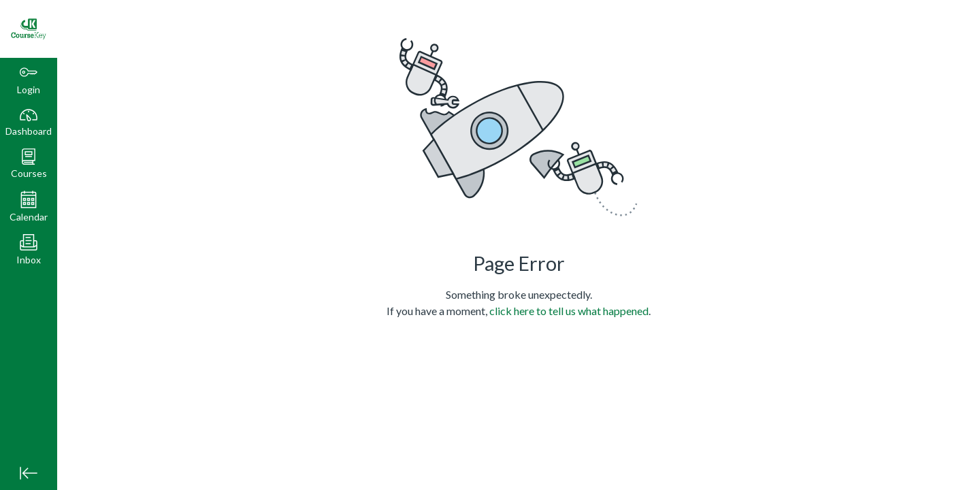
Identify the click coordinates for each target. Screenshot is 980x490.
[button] (29, 164)
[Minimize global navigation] (29, 473)
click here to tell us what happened (569, 311)
